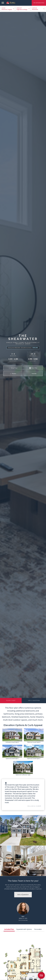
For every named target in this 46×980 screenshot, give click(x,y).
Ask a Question (34, 700)
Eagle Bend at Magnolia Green (23, 9)
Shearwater (35, 9)
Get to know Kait (23, 920)
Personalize (38, 929)
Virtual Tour (13, 368)
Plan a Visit (11, 700)
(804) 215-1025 (23, 918)
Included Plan (9, 929)
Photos (13, 374)
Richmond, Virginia (7, 9)
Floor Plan (33, 368)
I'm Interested (39, 3)
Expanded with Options (24, 929)
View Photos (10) (37, 872)
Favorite (33, 374)
